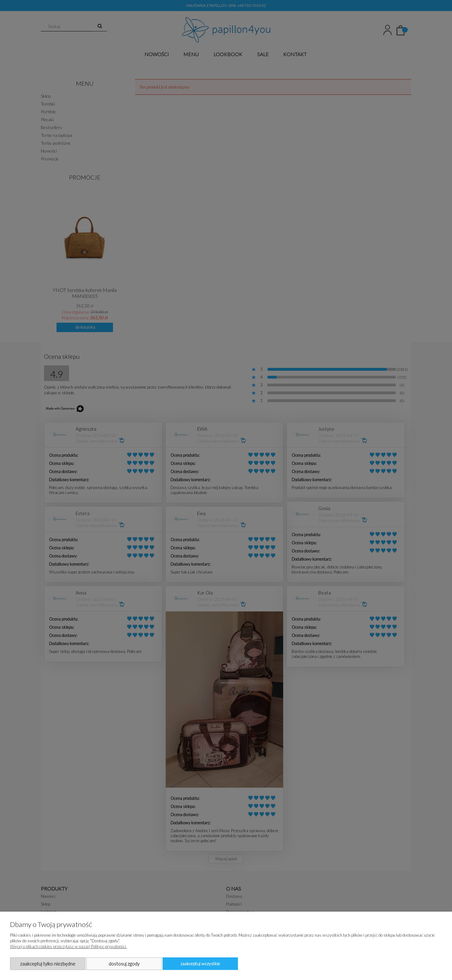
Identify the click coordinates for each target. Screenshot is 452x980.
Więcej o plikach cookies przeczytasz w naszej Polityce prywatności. (68, 946)
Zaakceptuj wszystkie (200, 964)
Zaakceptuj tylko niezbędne (48, 964)
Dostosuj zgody (124, 964)
